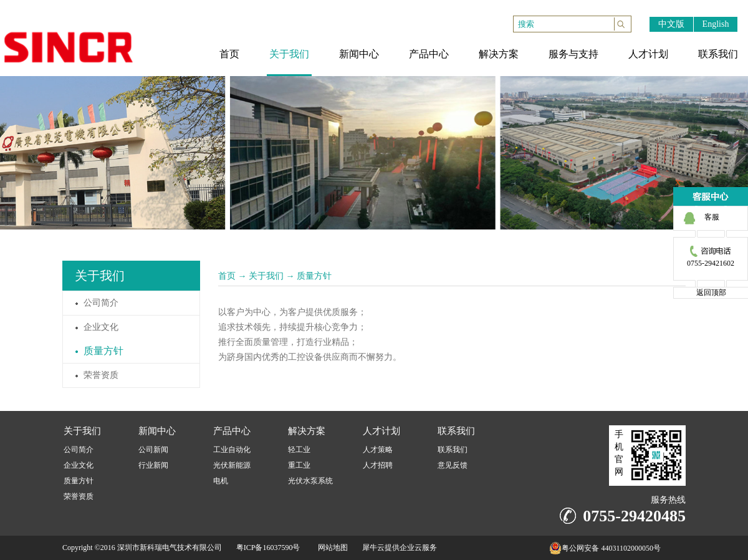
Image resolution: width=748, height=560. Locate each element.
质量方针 (314, 276)
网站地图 (331, 548)
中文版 (671, 24)
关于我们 (266, 276)
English (716, 24)
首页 (227, 276)
